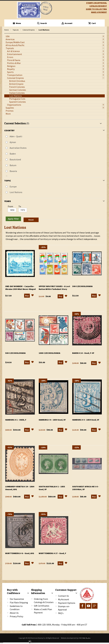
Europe (13, 187)
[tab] (54, 171)
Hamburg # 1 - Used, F (16, 420)
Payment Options (67, 603)
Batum (13, 165)
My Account (64, 599)
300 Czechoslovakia (82, 286)
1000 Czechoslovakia (49, 353)
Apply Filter (13, 219)
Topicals (16, 30)
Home (6, 30)
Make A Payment (99, 12)
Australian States (18, 148)
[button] (33, 296)
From (10, 206)
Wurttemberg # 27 (52, 553)
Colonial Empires (29, 30)
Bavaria (13, 171)
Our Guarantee (17, 599)
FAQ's (61, 613)
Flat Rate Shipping (19, 602)
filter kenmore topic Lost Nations (6, 34)
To (20, 206)
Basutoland (15, 159)
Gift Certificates (42, 606)
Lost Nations (16, 192)
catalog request (98, 6)
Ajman (13, 142)
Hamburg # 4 (52, 420)
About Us (14, 613)
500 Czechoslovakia (15, 353)
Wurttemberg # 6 (20, 553)
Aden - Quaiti (16, 136)
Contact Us (63, 596)
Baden (13, 154)
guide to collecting (96, 9)
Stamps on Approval (97, 3)
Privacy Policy (16, 616)
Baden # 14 (83, 353)
